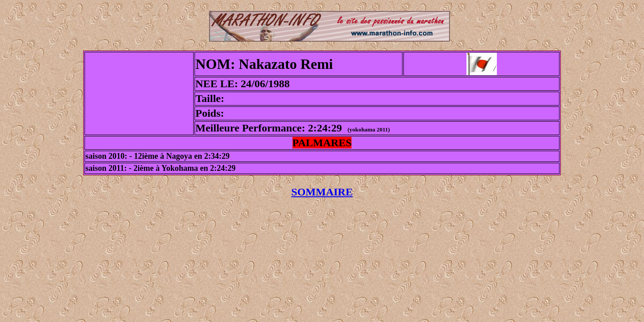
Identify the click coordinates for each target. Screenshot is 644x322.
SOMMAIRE (322, 192)
